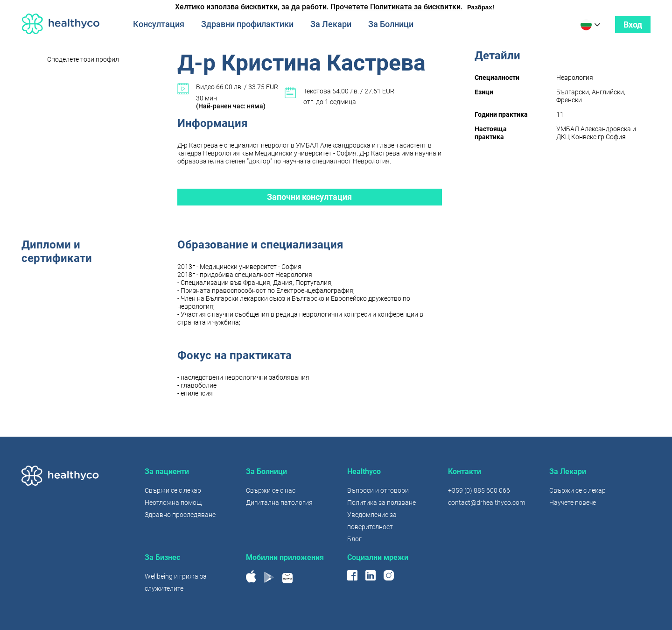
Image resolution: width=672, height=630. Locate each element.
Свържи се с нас (271, 490)
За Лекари (331, 24)
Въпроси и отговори (378, 490)
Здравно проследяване (180, 515)
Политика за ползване (381, 503)
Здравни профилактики (247, 24)
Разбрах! (481, 7)
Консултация (159, 24)
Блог (354, 539)
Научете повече (573, 503)
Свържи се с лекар (173, 490)
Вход (633, 25)
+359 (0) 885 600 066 (479, 490)
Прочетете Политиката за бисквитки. (396, 7)
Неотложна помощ (173, 503)
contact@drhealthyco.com (486, 503)
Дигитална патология (279, 503)
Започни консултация (309, 197)
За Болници (391, 24)
